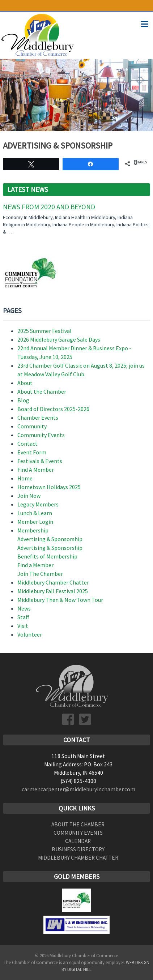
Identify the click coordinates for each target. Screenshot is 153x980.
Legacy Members (38, 504)
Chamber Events (38, 418)
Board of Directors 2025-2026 (53, 409)
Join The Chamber (40, 574)
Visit (23, 626)
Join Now (29, 496)
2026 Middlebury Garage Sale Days (59, 339)
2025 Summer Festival (44, 331)
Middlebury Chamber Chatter (53, 582)
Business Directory (78, 849)
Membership (33, 530)
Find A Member (36, 470)
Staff (23, 617)
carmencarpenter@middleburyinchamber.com (78, 789)
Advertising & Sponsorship (50, 539)
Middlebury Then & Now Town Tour (60, 600)
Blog (23, 400)
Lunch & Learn (35, 513)
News (24, 608)
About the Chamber (42, 391)
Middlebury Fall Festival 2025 (53, 591)
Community (32, 426)
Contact (27, 444)
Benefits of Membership (47, 556)
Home (25, 478)
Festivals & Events (40, 461)
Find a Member (35, 565)
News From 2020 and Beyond (49, 207)
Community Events (41, 435)
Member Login (35, 522)
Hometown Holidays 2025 (49, 487)
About (25, 383)
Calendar (78, 841)
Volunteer (30, 634)
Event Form (32, 452)
